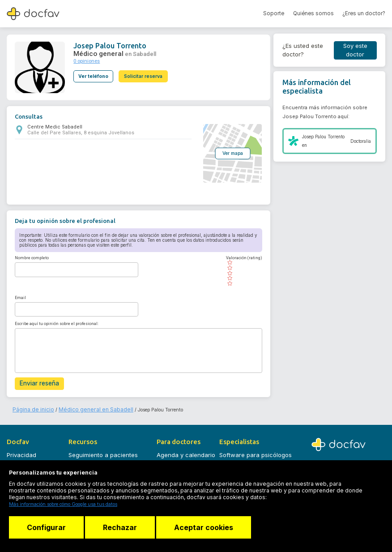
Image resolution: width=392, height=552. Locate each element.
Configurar (46, 527)
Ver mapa (230, 152)
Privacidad (21, 452)
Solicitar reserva (147, 72)
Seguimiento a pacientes (103, 452)
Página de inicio (30, 406)
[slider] (241, 273)
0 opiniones (85, 58)
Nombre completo (32, 257)
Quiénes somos (313, 13)
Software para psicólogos (256, 452)
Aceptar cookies (210, 527)
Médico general (95, 52)
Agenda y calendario (186, 452)
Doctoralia (361, 141)
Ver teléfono (93, 72)
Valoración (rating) (241, 257)
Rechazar (123, 527)
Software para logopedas (255, 463)
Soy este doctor (355, 50)
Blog (75, 463)
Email (20, 297)
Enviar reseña (37, 382)
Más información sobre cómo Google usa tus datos (63, 504)
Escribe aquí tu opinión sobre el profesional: (57, 323)
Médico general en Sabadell (82, 406)
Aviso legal (22, 463)
